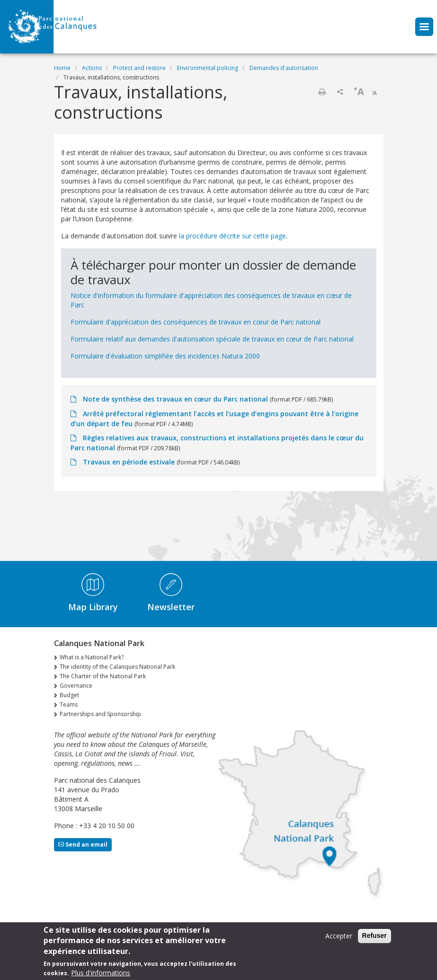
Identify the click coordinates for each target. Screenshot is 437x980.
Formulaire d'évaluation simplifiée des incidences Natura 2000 (165, 356)
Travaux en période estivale (129, 462)
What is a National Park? (92, 657)
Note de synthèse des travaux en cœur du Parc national (175, 399)
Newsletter (171, 607)
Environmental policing (208, 68)
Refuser (375, 940)
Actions (92, 68)
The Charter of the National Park (103, 676)
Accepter (339, 940)
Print (322, 92)
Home (62, 68)
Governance (76, 686)
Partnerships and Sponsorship (100, 714)
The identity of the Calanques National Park (117, 667)
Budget (69, 695)
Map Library (93, 607)
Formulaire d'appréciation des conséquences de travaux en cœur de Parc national (196, 322)
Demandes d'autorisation (284, 68)
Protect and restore (139, 68)
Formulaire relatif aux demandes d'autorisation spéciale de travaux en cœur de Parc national (212, 339)
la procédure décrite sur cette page (232, 236)
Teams (69, 704)
